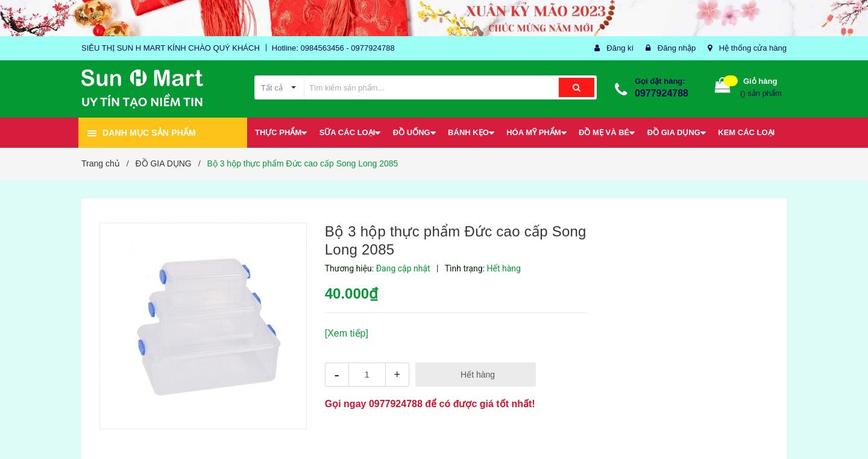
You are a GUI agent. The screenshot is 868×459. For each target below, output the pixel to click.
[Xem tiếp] (347, 333)
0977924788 (662, 93)
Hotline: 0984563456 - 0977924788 (333, 48)
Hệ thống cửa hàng (753, 48)
